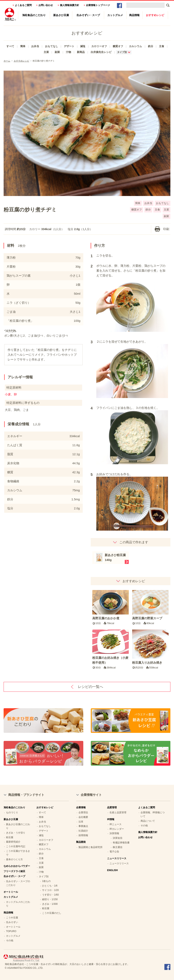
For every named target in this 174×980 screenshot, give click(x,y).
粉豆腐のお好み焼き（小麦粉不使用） (111, 650)
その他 (10, 940)
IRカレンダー (117, 829)
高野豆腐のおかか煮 (111, 608)
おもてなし (52, 46)
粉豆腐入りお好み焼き (150, 650)
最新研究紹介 (13, 842)
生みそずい (12, 922)
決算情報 (114, 833)
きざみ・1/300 (50, 904)
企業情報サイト (91, 795)
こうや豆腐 (12, 918)
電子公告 (114, 852)
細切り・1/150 (50, 899)
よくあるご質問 (23, 5)
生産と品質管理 (118, 812)
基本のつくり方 (14, 859)
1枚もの (46, 881)
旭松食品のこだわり (34, 15)
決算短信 (118, 838)
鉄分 (151, 46)
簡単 (23, 46)
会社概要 (83, 817)
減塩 (83, 46)
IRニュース (116, 824)
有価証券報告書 (121, 843)
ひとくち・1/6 (50, 886)
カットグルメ (115, 15)
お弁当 (35, 46)
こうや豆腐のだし (52, 913)
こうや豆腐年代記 (16, 846)
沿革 (81, 822)
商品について (148, 821)
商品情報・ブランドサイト (26, 795)
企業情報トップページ (98, 5)
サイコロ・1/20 (50, 890)
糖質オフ (118, 46)
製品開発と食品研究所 (91, 847)
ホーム (7, 61)
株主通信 (118, 847)
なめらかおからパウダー (17, 866)
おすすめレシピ (155, 15)
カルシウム (135, 46)
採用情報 (83, 835)
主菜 (46, 52)
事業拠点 (83, 826)
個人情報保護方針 (69, 5)
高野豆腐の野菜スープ (150, 608)
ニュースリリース (119, 863)
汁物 (68, 52)
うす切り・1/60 (50, 895)
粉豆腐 (10, 837)
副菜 (57, 52)
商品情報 (134, 15)
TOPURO (11, 931)
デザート (69, 46)
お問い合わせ (46, 5)
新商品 (81, 52)
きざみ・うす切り (16, 833)
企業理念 (83, 812)
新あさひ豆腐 (61, 15)
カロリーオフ (99, 46)
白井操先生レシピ (101, 52)
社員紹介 (83, 831)
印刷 (166, 229)
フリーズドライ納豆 (14, 871)
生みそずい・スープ (88, 15)
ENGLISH (112, 870)
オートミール (11, 892)
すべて (10, 46)
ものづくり (12, 812)
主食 (162, 46)
